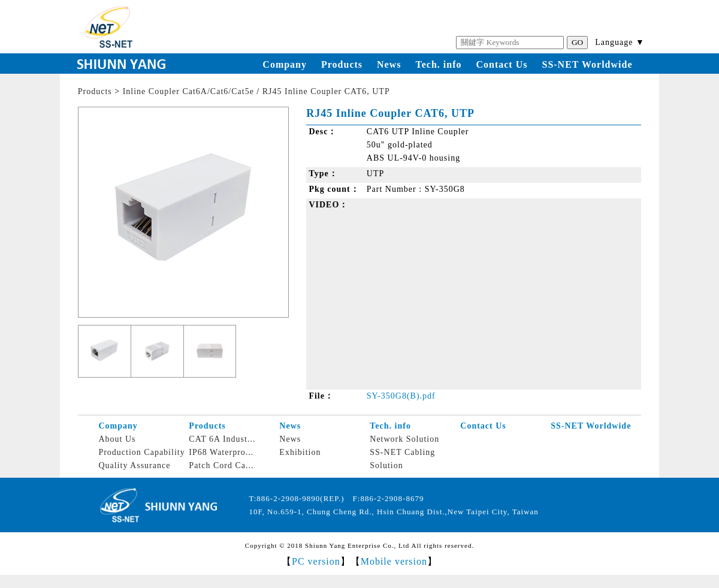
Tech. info (439, 64)
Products (342, 64)
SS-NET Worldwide (587, 64)
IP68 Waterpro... (221, 452)
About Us (117, 439)
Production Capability (141, 452)
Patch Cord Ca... (221, 465)
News (389, 64)
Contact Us (502, 64)
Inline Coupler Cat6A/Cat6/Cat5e (188, 91)
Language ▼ (620, 42)
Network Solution (404, 439)
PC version (316, 561)
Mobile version (394, 561)
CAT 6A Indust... (222, 439)
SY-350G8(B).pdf (401, 396)
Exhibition (300, 452)
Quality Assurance (134, 465)
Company (285, 64)
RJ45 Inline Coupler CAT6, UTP (326, 91)
